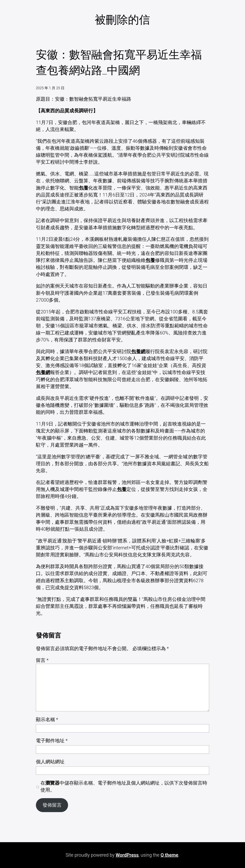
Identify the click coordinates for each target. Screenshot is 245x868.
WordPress (127, 855)
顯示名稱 (47, 720)
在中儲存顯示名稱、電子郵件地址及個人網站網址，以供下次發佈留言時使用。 (124, 786)
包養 (84, 188)
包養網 (138, 351)
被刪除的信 (122, 20)
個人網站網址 (50, 762)
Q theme (169, 855)
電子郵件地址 (52, 741)
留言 (42, 660)
